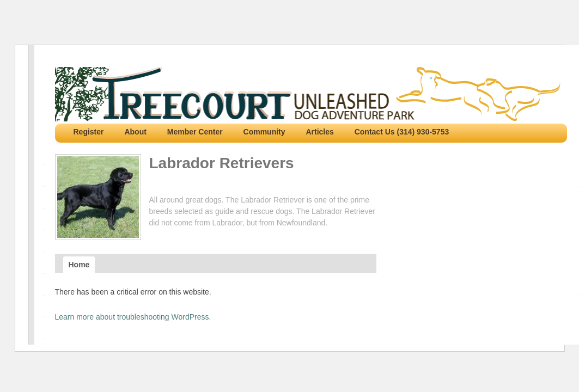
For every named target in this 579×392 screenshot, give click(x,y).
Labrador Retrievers (222, 163)
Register (89, 132)
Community (264, 132)
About (135, 132)
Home (79, 265)
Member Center (195, 132)
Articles (319, 132)
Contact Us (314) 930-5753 (402, 132)
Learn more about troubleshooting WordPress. (133, 317)
